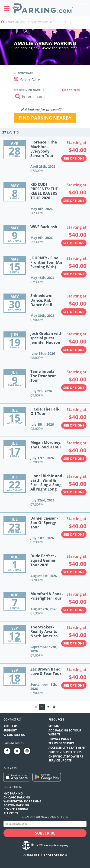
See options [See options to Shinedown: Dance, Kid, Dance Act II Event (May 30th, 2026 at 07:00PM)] (74, 312)
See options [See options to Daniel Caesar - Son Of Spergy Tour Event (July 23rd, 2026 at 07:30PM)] (74, 534)
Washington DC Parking (22, 801)
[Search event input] (45, 97)
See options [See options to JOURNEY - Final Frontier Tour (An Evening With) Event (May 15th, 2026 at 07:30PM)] (74, 274)
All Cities (11, 813)
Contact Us (16, 735)
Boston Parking (16, 805)
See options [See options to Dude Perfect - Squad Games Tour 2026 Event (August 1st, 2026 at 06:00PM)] (74, 572)
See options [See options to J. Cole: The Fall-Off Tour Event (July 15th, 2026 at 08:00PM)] (74, 425)
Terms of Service (61, 743)
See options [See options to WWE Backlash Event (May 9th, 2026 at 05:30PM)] (74, 243)
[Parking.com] (43, 8)
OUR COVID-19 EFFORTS (65, 752)
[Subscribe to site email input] (45, 824)
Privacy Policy (60, 739)
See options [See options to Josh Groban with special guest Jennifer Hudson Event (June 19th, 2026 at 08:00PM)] (74, 350)
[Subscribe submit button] (45, 833)
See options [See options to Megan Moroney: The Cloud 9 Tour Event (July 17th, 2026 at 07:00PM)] (74, 459)
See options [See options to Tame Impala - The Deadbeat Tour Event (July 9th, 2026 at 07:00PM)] (74, 388)
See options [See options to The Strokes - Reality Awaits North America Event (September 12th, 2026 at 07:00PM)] (74, 643)
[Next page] (54, 707)
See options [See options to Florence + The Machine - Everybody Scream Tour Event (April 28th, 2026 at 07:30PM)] (74, 158)
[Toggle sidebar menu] (8, 8)
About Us (11, 726)
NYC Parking (13, 793)
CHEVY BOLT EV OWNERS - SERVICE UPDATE (67, 758)
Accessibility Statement (67, 748)
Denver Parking (16, 809)
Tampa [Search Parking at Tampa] (82, 4)
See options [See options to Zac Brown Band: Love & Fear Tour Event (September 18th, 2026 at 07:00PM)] (74, 685)
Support (10, 730)
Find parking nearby (45, 118)
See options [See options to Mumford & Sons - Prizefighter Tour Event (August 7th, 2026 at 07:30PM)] (74, 610)
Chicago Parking (17, 797)
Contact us (12, 719)
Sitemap (55, 726)
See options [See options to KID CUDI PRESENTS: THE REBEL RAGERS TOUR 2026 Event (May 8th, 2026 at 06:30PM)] (74, 201)
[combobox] (45, 25)
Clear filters (71, 90)
